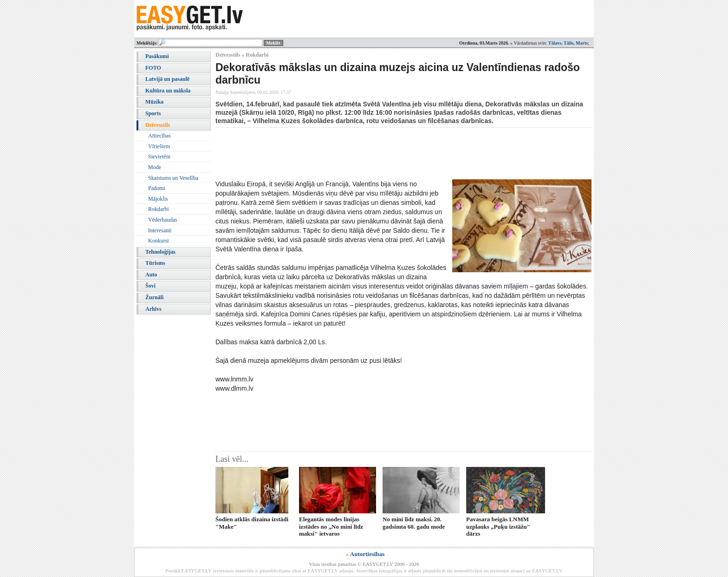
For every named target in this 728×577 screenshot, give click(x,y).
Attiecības (159, 136)
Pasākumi (157, 56)
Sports (153, 113)
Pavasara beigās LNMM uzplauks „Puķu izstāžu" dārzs (498, 526)
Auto (151, 275)
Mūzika (154, 102)
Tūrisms (155, 263)
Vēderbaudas (163, 220)
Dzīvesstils (158, 125)
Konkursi (159, 241)
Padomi (157, 188)
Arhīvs (153, 309)
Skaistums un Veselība (173, 178)
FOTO (153, 68)
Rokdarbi (159, 209)
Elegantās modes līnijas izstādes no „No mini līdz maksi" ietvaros (331, 526)
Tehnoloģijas (160, 252)
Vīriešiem (159, 146)
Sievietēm (159, 157)
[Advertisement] (384, 153)
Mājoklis (158, 199)
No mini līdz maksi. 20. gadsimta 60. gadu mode (414, 523)
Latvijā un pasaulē (167, 79)
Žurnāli (154, 297)
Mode (155, 167)
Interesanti (160, 230)
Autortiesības (367, 554)
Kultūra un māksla (168, 91)
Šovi (150, 286)
